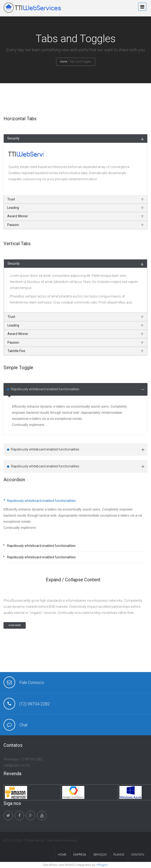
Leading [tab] (75, 208)
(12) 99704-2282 (35, 704)
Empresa (80, 855)
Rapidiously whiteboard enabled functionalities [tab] (78, 389)
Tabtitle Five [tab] (75, 351)
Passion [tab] (75, 225)
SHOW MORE (15, 625)
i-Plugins (102, 865)
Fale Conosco (32, 682)
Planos (119, 855)
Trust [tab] (75, 199)
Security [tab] (75, 138)
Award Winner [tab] (75, 216)
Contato (138, 855)
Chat (23, 725)
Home (63, 62)
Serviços (100, 855)
